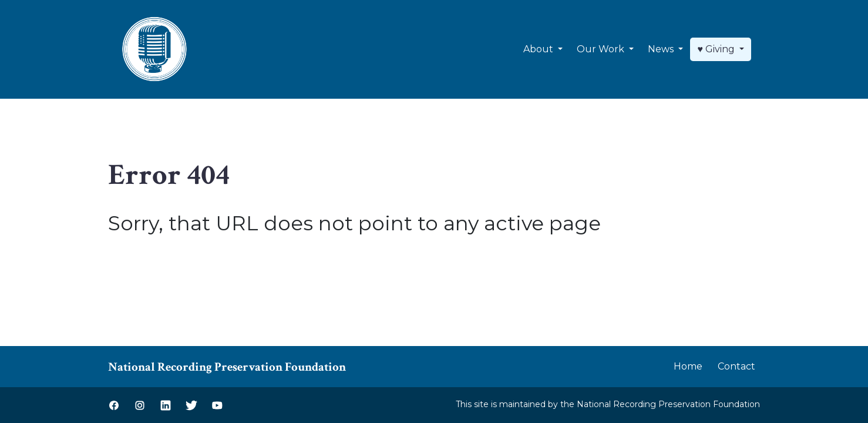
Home (688, 366)
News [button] (662, 49)
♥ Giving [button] (717, 49)
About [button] (539, 49)
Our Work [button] (602, 49)
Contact (736, 366)
